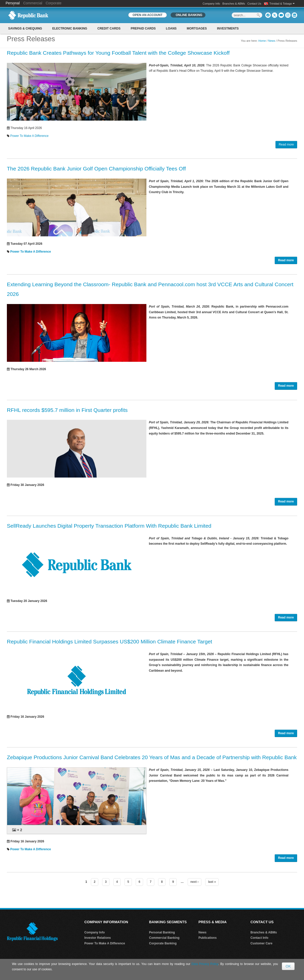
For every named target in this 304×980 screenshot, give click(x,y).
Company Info (211, 4)
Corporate (53, 3)
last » (212, 882)
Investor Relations (98, 938)
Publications (208, 938)
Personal (13, 3)
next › (195, 882)
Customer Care (261, 943)
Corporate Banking (163, 943)
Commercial (33, 3)
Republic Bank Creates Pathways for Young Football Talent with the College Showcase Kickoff (118, 53)
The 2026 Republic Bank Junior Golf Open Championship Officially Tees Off (96, 169)
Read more (286, 145)
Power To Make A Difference (29, 136)
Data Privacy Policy (205, 964)
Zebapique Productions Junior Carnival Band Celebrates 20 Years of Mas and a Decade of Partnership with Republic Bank (152, 757)
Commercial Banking (164, 938)
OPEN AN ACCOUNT (148, 15)
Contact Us (254, 4)
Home (262, 41)
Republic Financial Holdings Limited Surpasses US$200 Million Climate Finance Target (109, 642)
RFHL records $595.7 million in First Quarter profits (67, 410)
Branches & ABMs (234, 4)
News (272, 41)
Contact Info (259, 938)
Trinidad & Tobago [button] (282, 4)
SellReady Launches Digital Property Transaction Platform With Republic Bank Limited (109, 526)
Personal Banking (162, 932)
